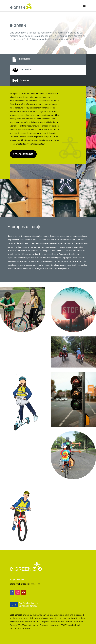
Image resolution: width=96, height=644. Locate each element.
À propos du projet (23, 154)
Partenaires (26, 69)
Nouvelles (25, 80)
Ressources (25, 59)
